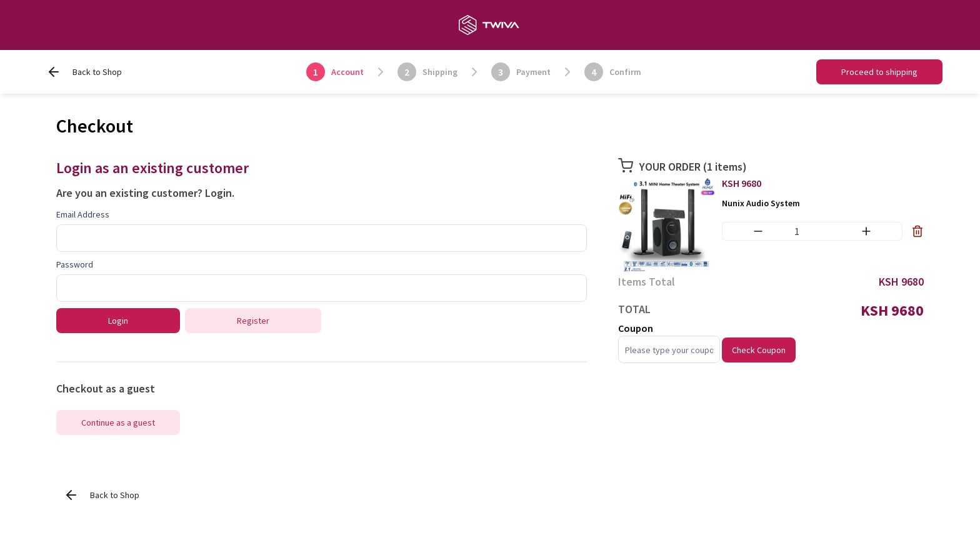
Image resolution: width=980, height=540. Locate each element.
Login (218, 193)
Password (75, 264)
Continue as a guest (118, 422)
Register (253, 321)
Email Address (83, 214)
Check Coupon (759, 350)
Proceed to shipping (879, 72)
